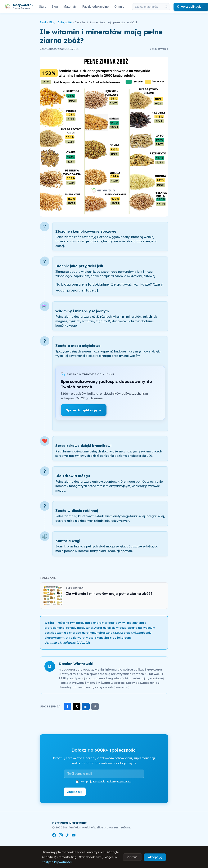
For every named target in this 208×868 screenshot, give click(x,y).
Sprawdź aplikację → (84, 410)
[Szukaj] (166, 7)
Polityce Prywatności (57, 862)
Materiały (70, 7)
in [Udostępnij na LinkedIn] (86, 706)
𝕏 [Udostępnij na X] (77, 706)
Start (42, 7)
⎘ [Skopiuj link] (95, 706)
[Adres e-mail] (104, 774)
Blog (55, 7)
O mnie (119, 7)
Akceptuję (155, 857)
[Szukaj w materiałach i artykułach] (147, 7)
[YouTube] (74, 835)
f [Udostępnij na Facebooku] (68, 707)
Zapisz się (76, 792)
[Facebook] (54, 835)
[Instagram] (61, 835)
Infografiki (65, 22)
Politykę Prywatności (119, 781)
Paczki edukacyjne (95, 7)
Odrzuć (132, 857)
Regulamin (99, 781)
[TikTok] (67, 835)
